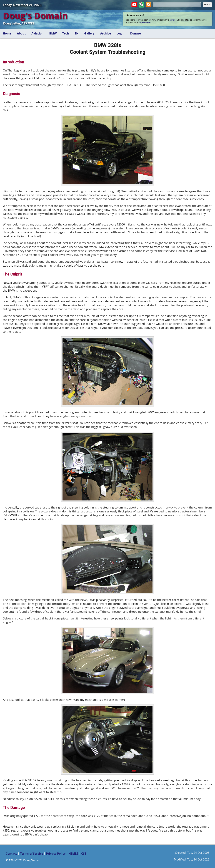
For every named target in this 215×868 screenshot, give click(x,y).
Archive (106, 33)
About (21, 33)
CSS (84, 854)
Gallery (89, 33)
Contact (11, 854)
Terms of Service (32, 854)
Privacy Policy (56, 854)
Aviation (37, 33)
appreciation (145, 22)
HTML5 (73, 854)
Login (121, 33)
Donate (135, 33)
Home (7, 33)
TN (77, 33)
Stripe (173, 20)
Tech (66, 33)
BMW (53, 33)
